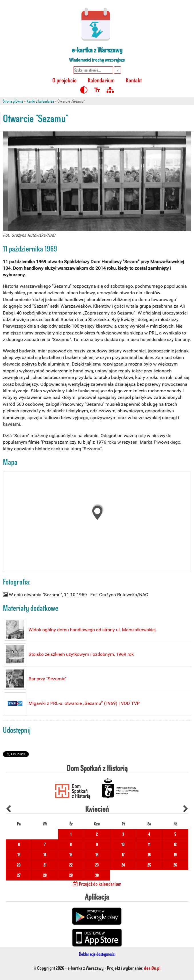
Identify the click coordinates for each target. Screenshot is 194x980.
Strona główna (13, 101)
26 (175, 865)
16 (97, 855)
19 (175, 855)
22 (71, 865)
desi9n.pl (152, 968)
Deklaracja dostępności (97, 954)
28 (45, 875)
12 (175, 844)
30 (97, 875)
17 (123, 855)
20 (19, 865)
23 (97, 865)
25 (149, 865)
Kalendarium (101, 80)
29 (71, 875)
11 (149, 844)
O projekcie (64, 80)
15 (71, 855)
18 (149, 855)
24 (123, 865)
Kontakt (134, 80)
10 (123, 844)
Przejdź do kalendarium (97, 884)
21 (45, 865)
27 (19, 875)
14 (45, 855)
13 (19, 855)
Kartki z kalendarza (40, 101)
